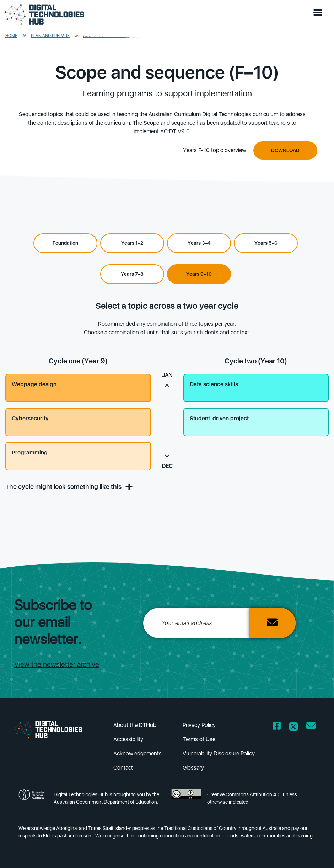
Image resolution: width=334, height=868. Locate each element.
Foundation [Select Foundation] (65, 243)
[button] (319, 13)
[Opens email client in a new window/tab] (311, 727)
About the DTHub (135, 725)
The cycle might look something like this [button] (68, 487)
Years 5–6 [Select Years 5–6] (266, 243)
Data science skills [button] (214, 384)
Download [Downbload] (285, 150)
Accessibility (128, 739)
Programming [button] (30, 452)
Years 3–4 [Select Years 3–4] (199, 243)
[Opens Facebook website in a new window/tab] (277, 727)
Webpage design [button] (34, 384)
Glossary (193, 768)
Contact (123, 768)
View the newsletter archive (57, 664)
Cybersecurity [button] (30, 418)
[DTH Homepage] (44, 15)
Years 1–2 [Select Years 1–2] (132, 243)
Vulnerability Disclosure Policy (219, 753)
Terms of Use (199, 739)
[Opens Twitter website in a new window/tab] (293, 727)
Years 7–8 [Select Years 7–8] (132, 274)
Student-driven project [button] (219, 418)
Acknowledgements (138, 753)
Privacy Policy (199, 725)
